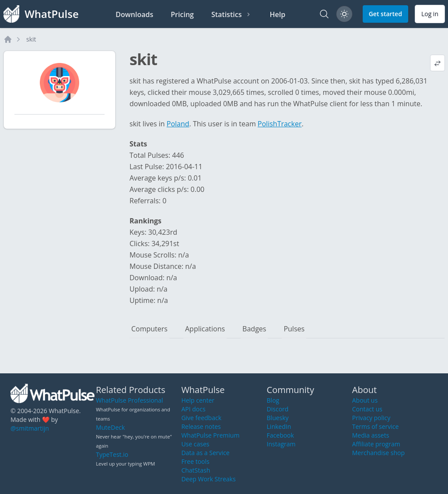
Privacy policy (371, 418)
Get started (385, 14)
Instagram (281, 444)
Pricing (182, 14)
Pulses (294, 329)
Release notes (201, 426)
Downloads (134, 14)
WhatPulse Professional (129, 400)
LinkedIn (279, 426)
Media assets (371, 435)
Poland (178, 124)
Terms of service (376, 426)
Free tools (195, 461)
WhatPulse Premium (210, 435)
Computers (149, 329)
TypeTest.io (112, 454)
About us (365, 400)
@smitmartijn (30, 428)
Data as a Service (205, 453)
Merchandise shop (378, 453)
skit (31, 39)
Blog (273, 400)
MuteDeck (110, 427)
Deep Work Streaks (208, 479)
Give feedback (201, 418)
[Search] (324, 14)
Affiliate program (376, 444)
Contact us (367, 409)
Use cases (195, 444)
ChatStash (196, 470)
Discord (278, 409)
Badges (254, 329)
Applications (205, 329)
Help (277, 14)
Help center (198, 400)
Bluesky (278, 418)
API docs (193, 409)
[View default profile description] (437, 63)
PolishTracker (280, 124)
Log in (430, 14)
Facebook (280, 435)
